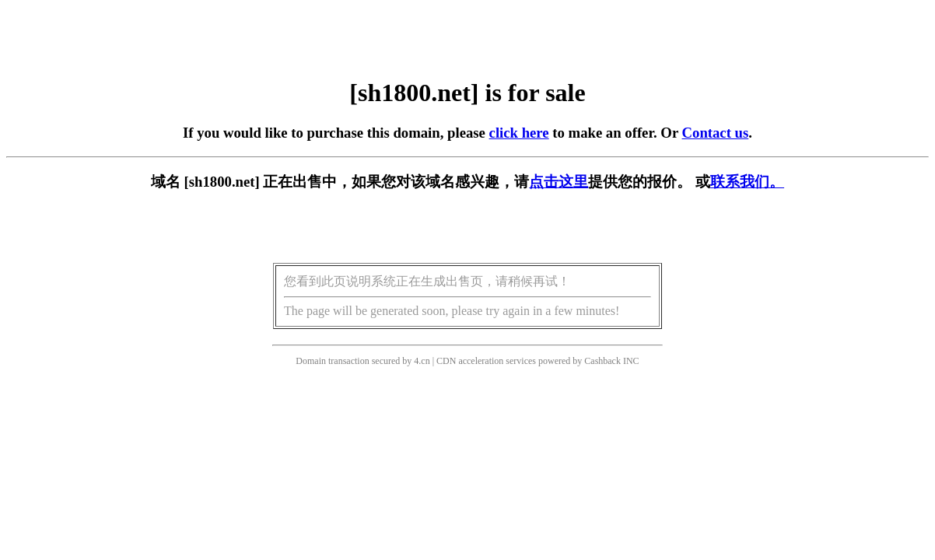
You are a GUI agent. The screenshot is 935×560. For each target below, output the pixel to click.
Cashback (602, 361)
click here (519, 133)
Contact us (716, 133)
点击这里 (559, 182)
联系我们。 (747, 182)
